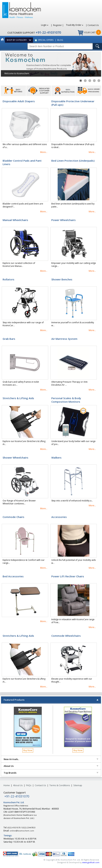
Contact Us (93, 25)
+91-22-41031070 (48, 32)
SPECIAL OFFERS (46, 40)
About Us (18, 785)
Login (45, 25)
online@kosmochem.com (22, 831)
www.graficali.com (91, 862)
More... (44, 152)
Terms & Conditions (60, 785)
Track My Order (75, 25)
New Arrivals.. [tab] (51, 759)
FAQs (29, 785)
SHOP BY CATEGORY (17, 40)
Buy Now (28, 750)
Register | (58, 25)
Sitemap (78, 785)
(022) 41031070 (14, 828)
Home (7, 785)
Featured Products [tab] (51, 700)
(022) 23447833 (29, 828)
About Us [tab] (51, 766)
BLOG (60, 40)
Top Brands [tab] (51, 773)
